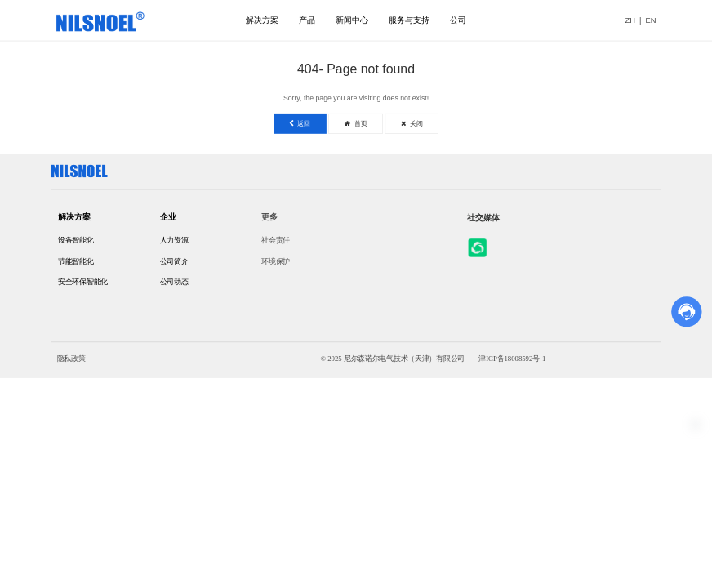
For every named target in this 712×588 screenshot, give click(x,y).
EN (651, 20)
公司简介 (174, 261)
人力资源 (174, 240)
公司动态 (174, 282)
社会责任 (276, 240)
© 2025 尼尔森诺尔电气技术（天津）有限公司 (392, 358)
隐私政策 (71, 358)
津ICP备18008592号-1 (512, 358)
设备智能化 (76, 240)
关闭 (412, 123)
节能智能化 (76, 261)
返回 (300, 123)
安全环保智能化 (83, 282)
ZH (630, 20)
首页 (356, 123)
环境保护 (276, 261)
